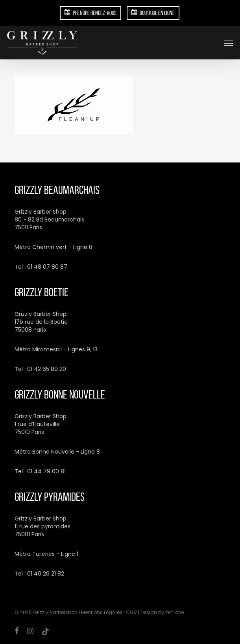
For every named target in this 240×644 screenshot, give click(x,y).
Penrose (174, 612)
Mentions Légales (102, 612)
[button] (229, 43)
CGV (131, 612)
